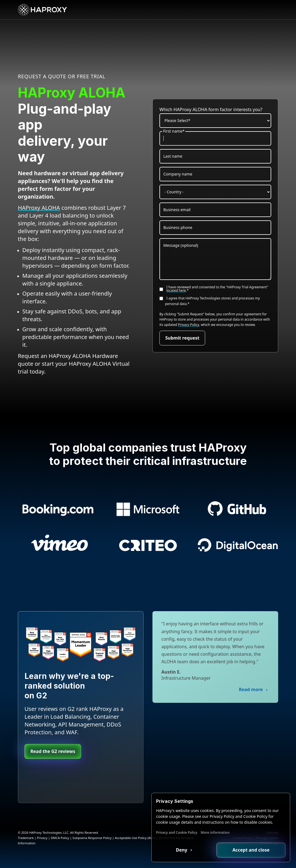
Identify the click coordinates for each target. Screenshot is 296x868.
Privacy (42, 838)
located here (176, 290)
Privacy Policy (189, 325)
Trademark (26, 838)
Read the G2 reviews (53, 751)
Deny (182, 850)
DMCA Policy (60, 838)
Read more (251, 689)
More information (215, 832)
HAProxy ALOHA (39, 208)
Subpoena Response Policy (92, 838)
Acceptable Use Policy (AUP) (135, 838)
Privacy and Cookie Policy (177, 832)
